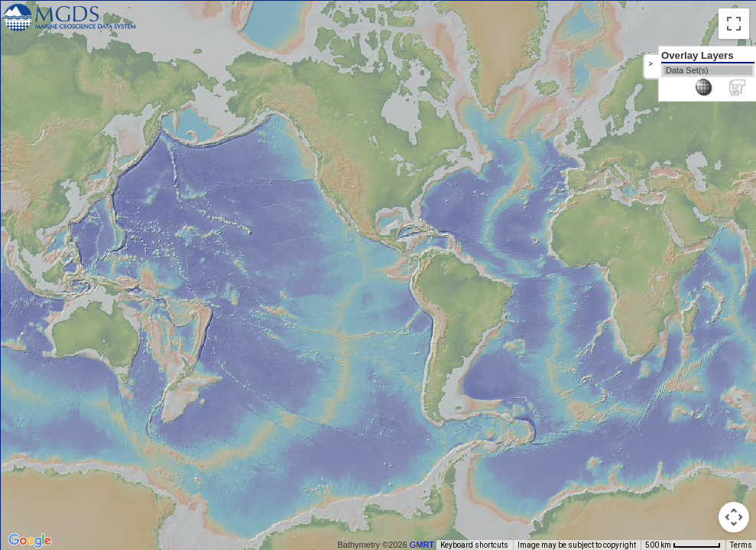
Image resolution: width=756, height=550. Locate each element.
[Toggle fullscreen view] (734, 24)
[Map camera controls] (734, 517)
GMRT (422, 545)
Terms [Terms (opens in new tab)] (741, 545)
